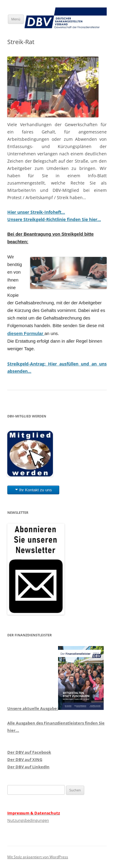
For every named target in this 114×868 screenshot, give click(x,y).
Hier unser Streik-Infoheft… (36, 212)
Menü (16, 19)
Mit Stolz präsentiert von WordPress (38, 857)
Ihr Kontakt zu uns (35, 490)
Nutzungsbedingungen (28, 820)
